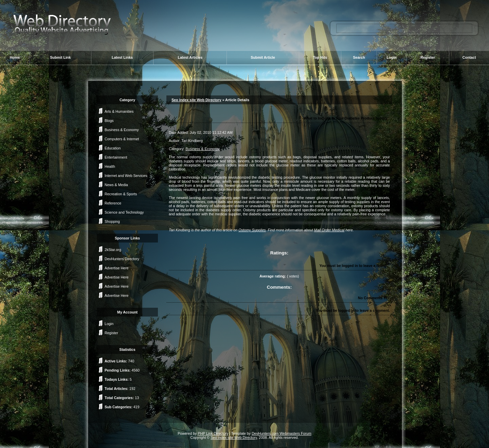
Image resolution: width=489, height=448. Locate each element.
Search (359, 57)
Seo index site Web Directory (196, 100)
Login (392, 57)
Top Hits (320, 57)
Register (428, 57)
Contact (469, 57)
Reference (113, 203)
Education (113, 148)
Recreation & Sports (121, 194)
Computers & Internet (122, 139)
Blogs (109, 121)
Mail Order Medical (329, 230)
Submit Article (263, 57)
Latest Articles (190, 57)
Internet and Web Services (126, 176)
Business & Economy (122, 130)
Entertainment (116, 157)
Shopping (112, 221)
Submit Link (60, 57)
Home (15, 57)
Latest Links (122, 57)
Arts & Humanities (119, 111)
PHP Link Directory (213, 433)
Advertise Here (116, 268)
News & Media (116, 185)
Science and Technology (124, 212)
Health (110, 166)
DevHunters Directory (122, 259)
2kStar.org (113, 250)
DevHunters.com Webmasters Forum (282, 433)
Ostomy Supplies (252, 230)
